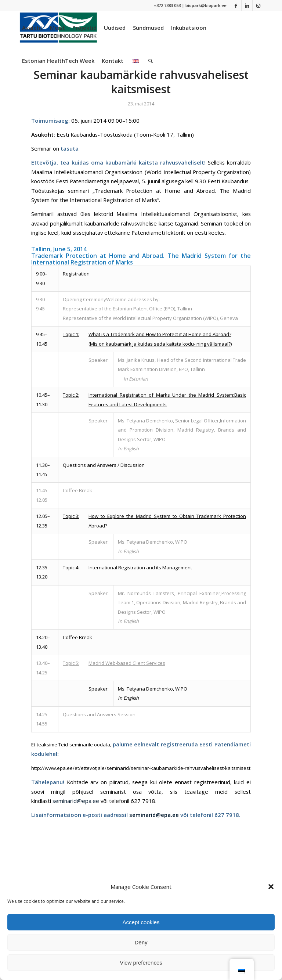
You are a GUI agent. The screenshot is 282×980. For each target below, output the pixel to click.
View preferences (141, 963)
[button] (271, 887)
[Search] (151, 61)
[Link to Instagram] (258, 6)
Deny (141, 942)
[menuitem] (32, 28)
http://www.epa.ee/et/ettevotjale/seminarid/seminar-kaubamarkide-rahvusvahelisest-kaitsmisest (141, 768)
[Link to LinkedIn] (247, 6)
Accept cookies (141, 922)
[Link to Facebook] (236, 6)
